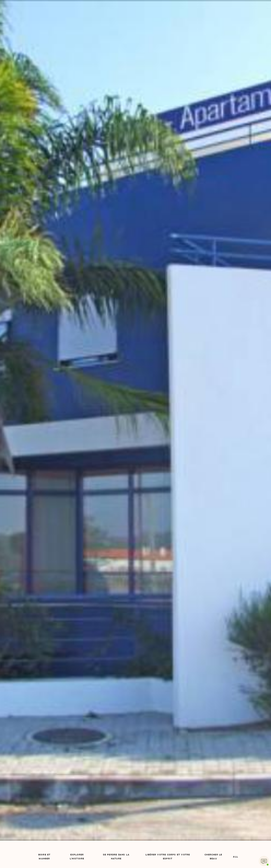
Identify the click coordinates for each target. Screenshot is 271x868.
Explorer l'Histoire (77, 857)
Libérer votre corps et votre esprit (168, 857)
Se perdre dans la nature (116, 857)
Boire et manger (45, 857)
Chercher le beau (213, 857)
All (236, 857)
